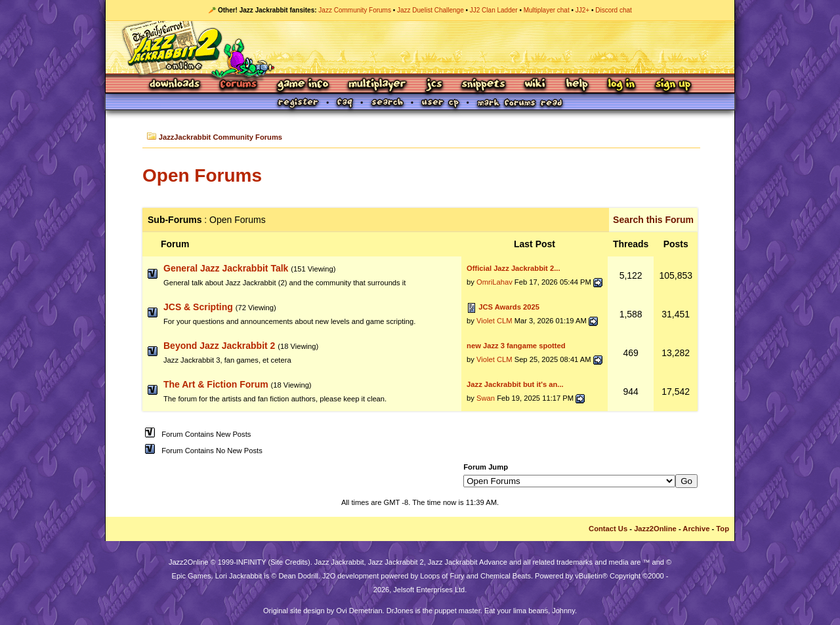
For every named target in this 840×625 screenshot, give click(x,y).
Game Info (303, 85)
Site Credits (289, 562)
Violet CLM (494, 321)
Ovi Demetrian (359, 611)
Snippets (484, 85)
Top (723, 529)
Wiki (535, 85)
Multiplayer (377, 85)
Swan (486, 398)
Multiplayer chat (547, 10)
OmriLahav (494, 282)
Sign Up (673, 85)
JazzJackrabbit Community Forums (220, 137)
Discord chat (614, 10)
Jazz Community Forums (355, 10)
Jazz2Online (655, 529)
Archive (696, 529)
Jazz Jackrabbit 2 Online (420, 47)
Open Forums (202, 175)
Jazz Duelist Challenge (430, 10)
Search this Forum (653, 220)
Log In (621, 85)
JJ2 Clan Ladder (494, 10)
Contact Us (608, 529)
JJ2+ (582, 10)
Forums (239, 85)
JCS (434, 85)
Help (577, 85)
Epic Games (192, 576)
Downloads (176, 85)
